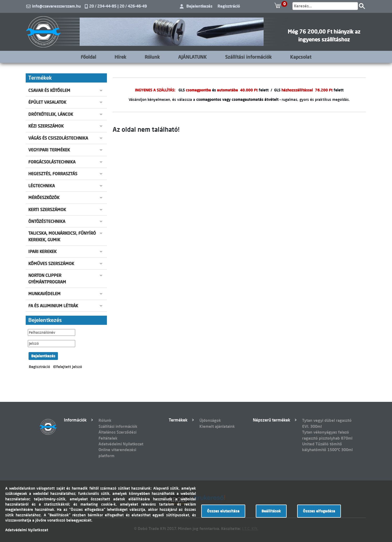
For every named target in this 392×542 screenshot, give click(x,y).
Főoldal (88, 57)
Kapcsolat (301, 57)
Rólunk (152, 57)
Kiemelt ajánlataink (217, 426)
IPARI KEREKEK (42, 251)
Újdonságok (210, 420)
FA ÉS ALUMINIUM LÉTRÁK (53, 306)
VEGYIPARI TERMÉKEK (49, 150)
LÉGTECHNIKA (42, 186)
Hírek (120, 57)
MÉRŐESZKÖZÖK (44, 198)
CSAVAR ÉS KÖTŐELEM (49, 90)
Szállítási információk (248, 57)
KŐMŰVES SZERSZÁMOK (51, 264)
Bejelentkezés (199, 6)
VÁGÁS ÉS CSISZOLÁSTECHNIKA (58, 138)
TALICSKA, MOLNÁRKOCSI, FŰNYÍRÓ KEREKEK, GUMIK (62, 236)
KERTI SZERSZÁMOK (47, 210)
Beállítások (271, 511)
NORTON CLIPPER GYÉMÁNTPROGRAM (47, 278)
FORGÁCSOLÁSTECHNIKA (52, 162)
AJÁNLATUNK (192, 57)
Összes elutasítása (223, 511)
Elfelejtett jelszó (68, 367)
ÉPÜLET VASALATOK (47, 102)
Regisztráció (229, 6)
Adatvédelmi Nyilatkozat (121, 444)
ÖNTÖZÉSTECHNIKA (47, 221)
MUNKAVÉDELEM (44, 294)
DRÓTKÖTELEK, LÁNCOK (51, 114)
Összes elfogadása (319, 511)
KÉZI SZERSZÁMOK (46, 126)
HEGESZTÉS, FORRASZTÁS (53, 174)
